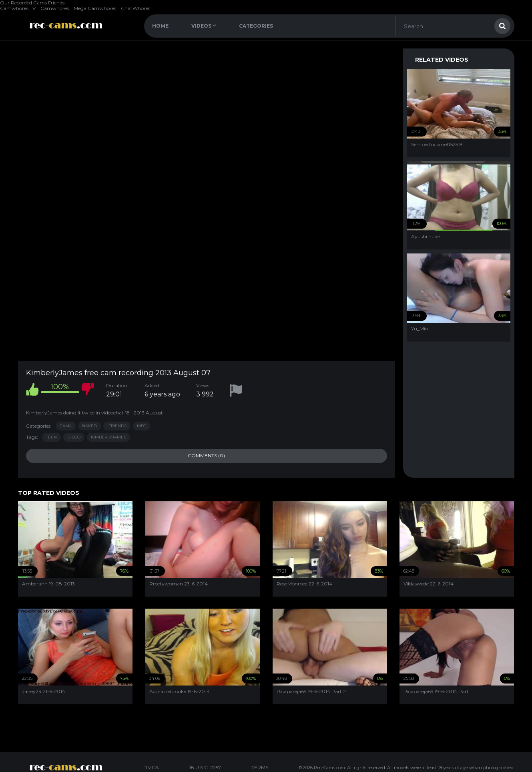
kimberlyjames (108, 437)
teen (51, 437)
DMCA (151, 767)
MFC (142, 426)
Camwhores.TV (18, 8)
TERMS (260, 767)
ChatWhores (136, 8)
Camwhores (55, 8)
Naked (89, 426)
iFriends (117, 426)
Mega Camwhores (95, 8)
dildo (74, 437)
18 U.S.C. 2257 (205, 767)
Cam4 (66, 426)
